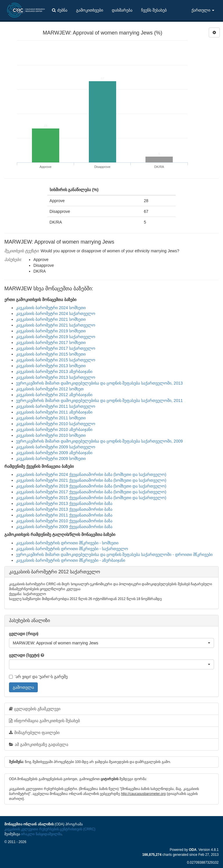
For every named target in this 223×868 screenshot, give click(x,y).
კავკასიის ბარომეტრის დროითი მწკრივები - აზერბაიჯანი (71, 560)
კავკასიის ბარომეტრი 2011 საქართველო (56, 406)
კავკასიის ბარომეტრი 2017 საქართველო (56, 348)
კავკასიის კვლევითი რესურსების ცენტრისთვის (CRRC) (50, 829)
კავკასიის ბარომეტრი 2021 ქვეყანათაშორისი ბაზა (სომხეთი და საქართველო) (91, 480)
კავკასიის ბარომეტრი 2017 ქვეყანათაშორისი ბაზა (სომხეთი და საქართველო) (91, 492)
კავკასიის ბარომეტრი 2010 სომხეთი (51, 435)
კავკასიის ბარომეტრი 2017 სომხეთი (51, 343)
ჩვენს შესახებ (154, 10)
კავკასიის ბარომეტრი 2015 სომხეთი (51, 354)
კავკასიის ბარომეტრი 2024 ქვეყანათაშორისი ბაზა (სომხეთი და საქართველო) (91, 474)
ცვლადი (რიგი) (24, 634)
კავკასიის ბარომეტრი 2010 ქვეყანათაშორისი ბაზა (64, 521)
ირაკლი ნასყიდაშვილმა (41, 834)
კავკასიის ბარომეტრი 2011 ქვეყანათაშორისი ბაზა (64, 515)
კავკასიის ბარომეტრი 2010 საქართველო (56, 424)
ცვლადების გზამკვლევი (35, 709)
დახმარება (122, 10)
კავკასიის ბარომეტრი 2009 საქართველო (56, 447)
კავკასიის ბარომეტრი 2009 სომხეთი (51, 459)
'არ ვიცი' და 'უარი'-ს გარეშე (38, 677)
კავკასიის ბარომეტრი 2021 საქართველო (56, 325)
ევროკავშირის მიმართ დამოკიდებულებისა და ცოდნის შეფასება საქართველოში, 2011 (99, 401)
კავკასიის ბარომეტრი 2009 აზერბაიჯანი (54, 453)
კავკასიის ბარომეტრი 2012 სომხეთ (50, 389)
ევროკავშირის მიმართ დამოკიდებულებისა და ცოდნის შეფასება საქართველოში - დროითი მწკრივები (114, 554)
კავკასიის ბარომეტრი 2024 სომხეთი (51, 308)
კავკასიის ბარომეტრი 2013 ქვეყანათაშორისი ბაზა (64, 503)
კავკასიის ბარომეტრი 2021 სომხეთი (51, 319)
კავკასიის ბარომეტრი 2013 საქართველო (56, 377)
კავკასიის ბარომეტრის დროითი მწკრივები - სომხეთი (67, 543)
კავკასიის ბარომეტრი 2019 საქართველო (56, 337)
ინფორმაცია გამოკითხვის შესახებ (44, 721)
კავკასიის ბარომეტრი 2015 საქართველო (56, 360)
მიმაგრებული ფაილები (34, 733)
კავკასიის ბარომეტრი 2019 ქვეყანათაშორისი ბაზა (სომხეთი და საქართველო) (91, 486)
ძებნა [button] (60, 10)
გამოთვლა (23, 687)
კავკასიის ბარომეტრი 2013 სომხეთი (51, 366)
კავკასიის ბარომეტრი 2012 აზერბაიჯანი (54, 395)
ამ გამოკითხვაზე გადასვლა (39, 744)
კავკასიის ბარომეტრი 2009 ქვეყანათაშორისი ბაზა (64, 527)
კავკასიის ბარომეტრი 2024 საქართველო (56, 314)
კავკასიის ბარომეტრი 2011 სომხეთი (51, 418)
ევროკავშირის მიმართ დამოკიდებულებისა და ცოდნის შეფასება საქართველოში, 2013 (99, 383)
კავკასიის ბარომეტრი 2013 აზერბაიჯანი (54, 372)
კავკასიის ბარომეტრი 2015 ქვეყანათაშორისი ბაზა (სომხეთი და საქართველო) (91, 498)
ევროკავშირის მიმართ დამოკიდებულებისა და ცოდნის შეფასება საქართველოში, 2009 (99, 441)
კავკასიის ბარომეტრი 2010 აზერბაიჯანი (54, 430)
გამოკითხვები (90, 10)
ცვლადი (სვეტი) (24, 655)
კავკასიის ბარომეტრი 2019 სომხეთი (51, 331)
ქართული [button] (203, 10)
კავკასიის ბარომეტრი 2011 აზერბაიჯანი (54, 412)
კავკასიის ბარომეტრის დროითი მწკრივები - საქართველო (72, 549)
